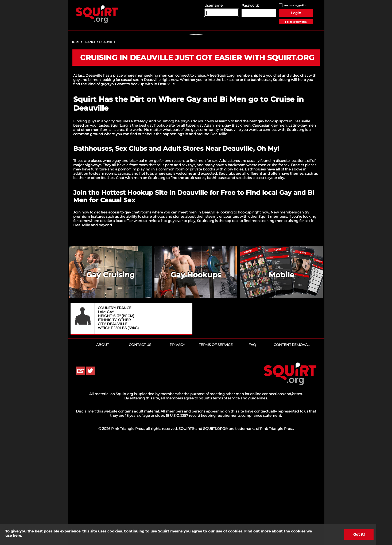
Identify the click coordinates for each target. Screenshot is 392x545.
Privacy (177, 447)
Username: (214, 5)
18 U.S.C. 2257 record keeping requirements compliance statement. (224, 518)
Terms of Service (216, 447)
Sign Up (197, 80)
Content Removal (292, 447)
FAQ (252, 447)
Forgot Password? (296, 22)
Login (296, 13)
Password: (250, 5)
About (102, 447)
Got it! (359, 534)
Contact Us (140, 447)
